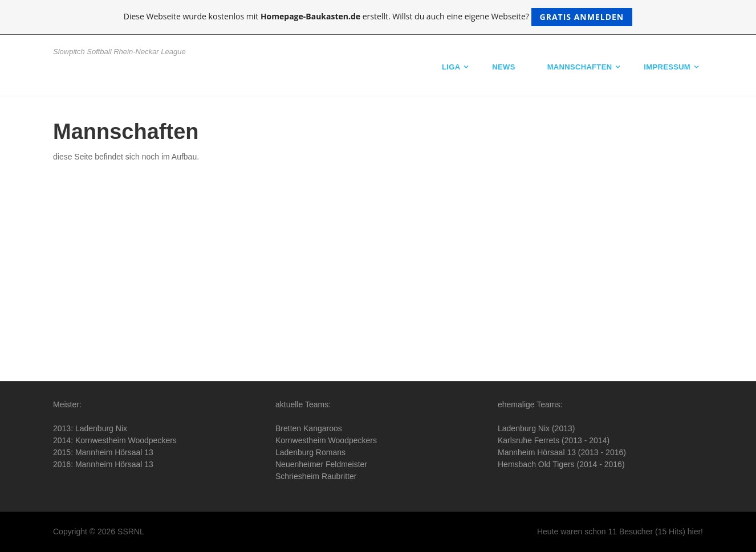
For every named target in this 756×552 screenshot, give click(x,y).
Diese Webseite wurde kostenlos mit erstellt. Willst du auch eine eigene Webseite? (378, 17)
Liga (451, 67)
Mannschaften (580, 67)
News (503, 67)
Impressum (667, 67)
